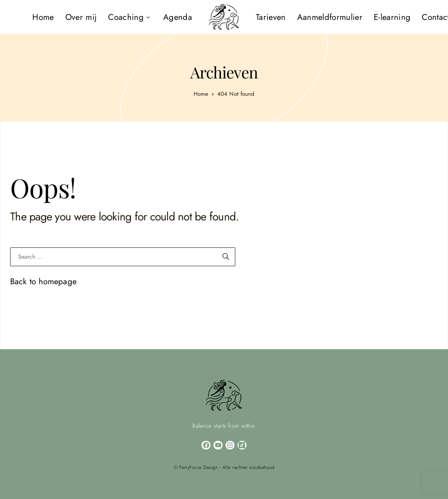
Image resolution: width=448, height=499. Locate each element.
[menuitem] (43, 17)
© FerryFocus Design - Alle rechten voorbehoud (224, 467)
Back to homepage (43, 281)
